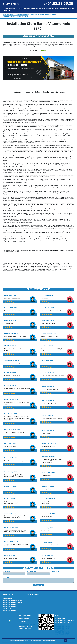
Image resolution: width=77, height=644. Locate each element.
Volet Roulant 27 (8, 608)
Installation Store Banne (21, 9)
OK (66, 640)
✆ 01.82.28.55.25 (58, 3)
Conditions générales (33, 594)
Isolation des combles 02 (10, 610)
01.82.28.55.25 (30, 626)
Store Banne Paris (8, 9)
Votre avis (6, 577)
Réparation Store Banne (48, 9)
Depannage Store (8, 599)
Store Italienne (60, 9)
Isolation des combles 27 (10, 606)
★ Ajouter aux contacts (62, 634)
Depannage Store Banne (35, 9)
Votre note (55, 572)
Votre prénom (32, 572)
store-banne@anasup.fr (29, 624)
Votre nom (6, 572)
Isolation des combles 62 (10, 605)
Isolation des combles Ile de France (13, 603)
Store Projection (69, 9)
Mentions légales (8, 595)
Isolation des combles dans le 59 (12, 601)
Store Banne (6, 10)
